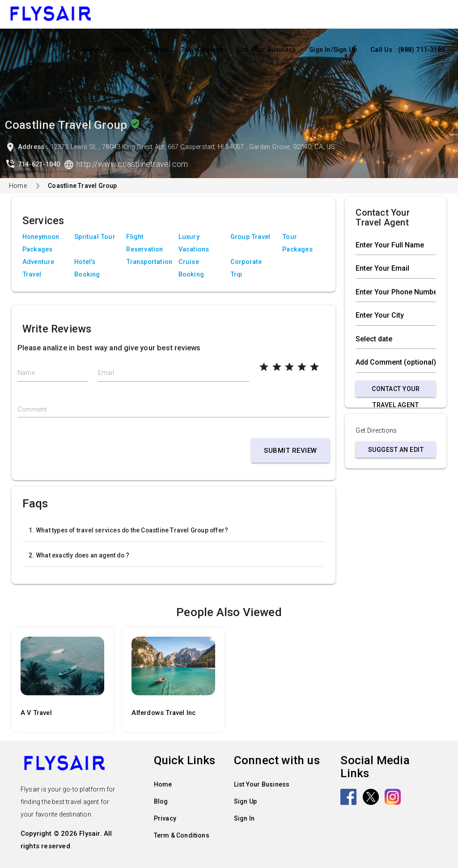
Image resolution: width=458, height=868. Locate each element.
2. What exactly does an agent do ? (79, 555)
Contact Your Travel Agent (396, 391)
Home (90, 50)
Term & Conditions (182, 835)
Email (106, 373)
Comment (32, 410)
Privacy (165, 818)
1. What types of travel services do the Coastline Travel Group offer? (128, 530)
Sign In (244, 818)
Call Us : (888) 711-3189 (407, 50)
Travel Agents (202, 50)
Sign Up (245, 801)
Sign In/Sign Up (333, 50)
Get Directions (376, 431)
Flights (157, 50)
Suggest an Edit (396, 450)
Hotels (122, 50)
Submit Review (290, 451)
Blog (161, 801)
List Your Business (267, 50)
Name (26, 373)
